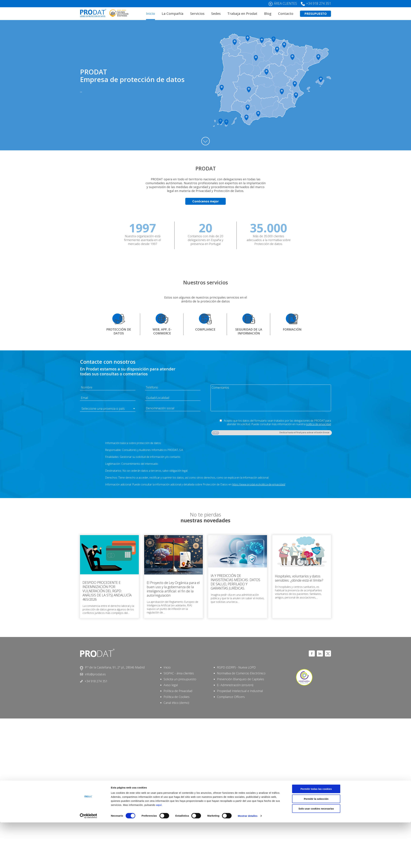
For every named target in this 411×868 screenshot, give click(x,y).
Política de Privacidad (178, 691)
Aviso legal (171, 685)
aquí (159, 850)
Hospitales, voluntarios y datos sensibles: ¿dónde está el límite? (299, 578)
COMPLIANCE (205, 329)
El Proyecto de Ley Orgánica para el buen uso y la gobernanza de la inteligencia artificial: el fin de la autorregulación (173, 589)
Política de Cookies (177, 697)
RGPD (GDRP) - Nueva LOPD (236, 667)
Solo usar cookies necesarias (316, 854)
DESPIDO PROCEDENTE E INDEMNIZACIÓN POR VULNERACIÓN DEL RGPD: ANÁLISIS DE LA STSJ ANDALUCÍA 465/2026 (107, 591)
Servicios (197, 14)
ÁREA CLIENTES (285, 3)
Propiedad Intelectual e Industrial (240, 691)
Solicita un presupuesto (180, 679)
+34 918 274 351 (319, 3)
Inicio (151, 14)
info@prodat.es (95, 674)
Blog (268, 14)
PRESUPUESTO (315, 14)
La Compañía (173, 14)
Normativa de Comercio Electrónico (241, 673)
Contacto (286, 14)
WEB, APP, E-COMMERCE (162, 331)
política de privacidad (319, 424)
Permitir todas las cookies (316, 834)
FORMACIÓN (292, 329)
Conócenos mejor (206, 201)
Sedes (216, 14)
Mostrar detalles (248, 861)
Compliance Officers (231, 697)
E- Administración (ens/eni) (235, 685)
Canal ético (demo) (176, 703)
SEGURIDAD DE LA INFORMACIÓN (249, 331)
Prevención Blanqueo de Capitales (241, 679)
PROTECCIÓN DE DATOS (119, 331)
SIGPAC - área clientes (179, 673)
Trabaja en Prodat (242, 14)
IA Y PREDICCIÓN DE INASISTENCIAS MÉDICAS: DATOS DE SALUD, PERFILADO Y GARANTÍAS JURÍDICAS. (235, 582)
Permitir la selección (316, 844)
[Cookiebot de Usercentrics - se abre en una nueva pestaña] (89, 861)
